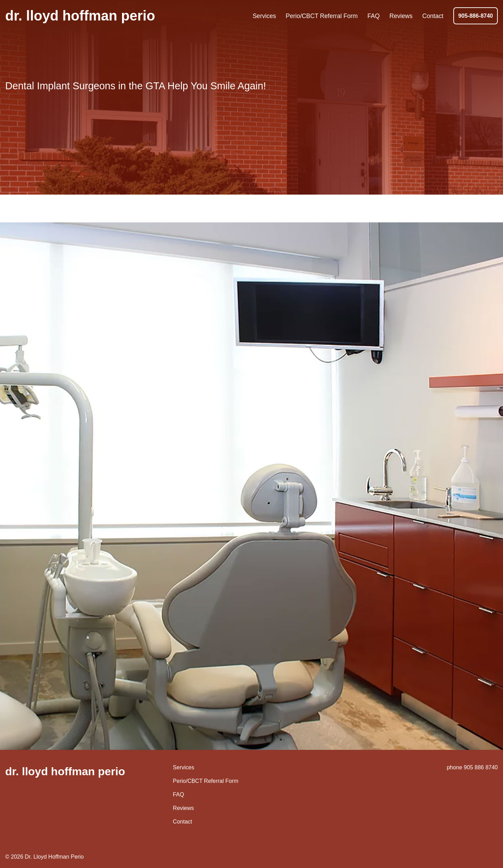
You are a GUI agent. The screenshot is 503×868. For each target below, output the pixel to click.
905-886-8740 (476, 16)
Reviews (183, 808)
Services (183, 767)
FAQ (178, 795)
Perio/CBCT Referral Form (205, 781)
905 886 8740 (481, 767)
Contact (182, 822)
